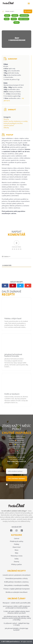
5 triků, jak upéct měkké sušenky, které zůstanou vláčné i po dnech (16, 612)
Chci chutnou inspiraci (17, 479)
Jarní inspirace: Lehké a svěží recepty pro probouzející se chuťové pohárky (17, 607)
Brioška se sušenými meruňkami (17, 592)
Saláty (16, 559)
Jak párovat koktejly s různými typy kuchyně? (16, 629)
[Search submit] (28, 11)
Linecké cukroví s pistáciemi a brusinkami (17, 575)
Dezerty (6, 119)
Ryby (17, 553)
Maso (17, 550)
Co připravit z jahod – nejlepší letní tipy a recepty (16, 624)
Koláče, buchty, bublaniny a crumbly (16, 121)
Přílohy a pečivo (16, 564)
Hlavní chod (16, 547)
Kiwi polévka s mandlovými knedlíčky (17, 585)
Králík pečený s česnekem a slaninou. (17, 582)
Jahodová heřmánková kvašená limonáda (13, 355)
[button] (29, 3)
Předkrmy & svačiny (17, 541)
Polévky (17, 544)
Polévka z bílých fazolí (13, 318)
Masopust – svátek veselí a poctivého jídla (17, 603)
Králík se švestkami (12, 394)
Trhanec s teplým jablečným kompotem (16, 589)
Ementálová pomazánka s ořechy (17, 578)
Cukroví (17, 538)
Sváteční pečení (9, 125)
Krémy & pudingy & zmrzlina (13, 123)
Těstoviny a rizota (16, 556)
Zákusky (6, 128)
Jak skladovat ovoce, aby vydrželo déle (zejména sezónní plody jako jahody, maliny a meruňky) (16, 618)
